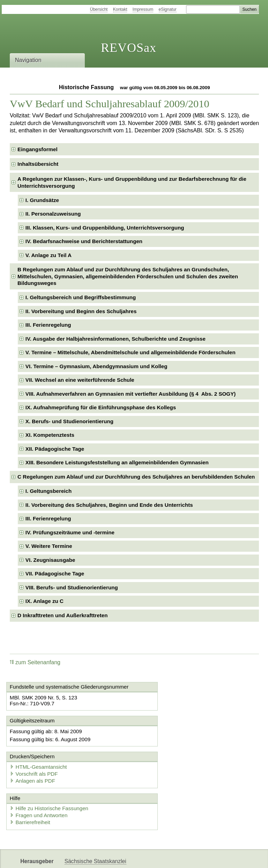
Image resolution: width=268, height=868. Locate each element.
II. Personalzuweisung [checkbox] (53, 214)
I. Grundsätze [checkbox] (42, 200)
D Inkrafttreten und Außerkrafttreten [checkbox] (63, 615)
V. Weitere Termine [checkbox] (49, 546)
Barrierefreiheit (31, 793)
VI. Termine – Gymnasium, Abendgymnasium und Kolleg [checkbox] (96, 366)
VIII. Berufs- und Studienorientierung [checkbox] (72, 587)
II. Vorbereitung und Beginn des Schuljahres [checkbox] (81, 311)
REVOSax (129, 48)
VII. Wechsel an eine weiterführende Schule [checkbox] (80, 380)
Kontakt (120, 9)
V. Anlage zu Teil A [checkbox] (49, 255)
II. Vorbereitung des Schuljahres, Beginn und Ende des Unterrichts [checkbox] (109, 505)
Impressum (143, 9)
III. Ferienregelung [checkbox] (48, 325)
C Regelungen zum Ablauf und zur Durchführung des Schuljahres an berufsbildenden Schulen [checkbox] (136, 477)
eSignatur (168, 9)
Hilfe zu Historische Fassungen (50, 779)
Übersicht (99, 9)
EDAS (232, 857)
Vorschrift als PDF (166, 744)
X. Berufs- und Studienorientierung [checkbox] (69, 421)
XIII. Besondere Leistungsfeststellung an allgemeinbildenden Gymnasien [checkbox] (117, 462)
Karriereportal (201, 857)
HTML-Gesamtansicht (171, 737)
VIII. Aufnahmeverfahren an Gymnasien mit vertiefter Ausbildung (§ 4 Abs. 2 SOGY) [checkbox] (131, 394)
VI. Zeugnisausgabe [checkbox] (50, 560)
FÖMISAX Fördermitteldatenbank (105, 857)
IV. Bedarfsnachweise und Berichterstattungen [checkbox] (84, 241)
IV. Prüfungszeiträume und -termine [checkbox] (70, 532)
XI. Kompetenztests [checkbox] (50, 435)
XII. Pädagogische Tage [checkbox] (55, 449)
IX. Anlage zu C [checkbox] (44, 601)
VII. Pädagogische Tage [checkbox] (55, 573)
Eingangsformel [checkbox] (38, 149)
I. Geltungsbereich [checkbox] (49, 491)
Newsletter (165, 857)
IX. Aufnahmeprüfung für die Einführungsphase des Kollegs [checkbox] (101, 407)
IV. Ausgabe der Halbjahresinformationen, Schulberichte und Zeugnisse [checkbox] (116, 339)
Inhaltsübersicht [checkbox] (38, 164)
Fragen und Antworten (40, 786)
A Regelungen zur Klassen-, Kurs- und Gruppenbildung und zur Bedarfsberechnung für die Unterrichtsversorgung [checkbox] (132, 182)
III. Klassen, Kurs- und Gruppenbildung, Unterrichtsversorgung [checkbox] (105, 228)
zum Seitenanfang (35, 662)
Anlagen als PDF (165, 751)
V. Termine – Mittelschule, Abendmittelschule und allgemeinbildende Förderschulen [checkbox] (131, 352)
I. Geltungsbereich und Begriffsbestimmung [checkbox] (81, 297)
